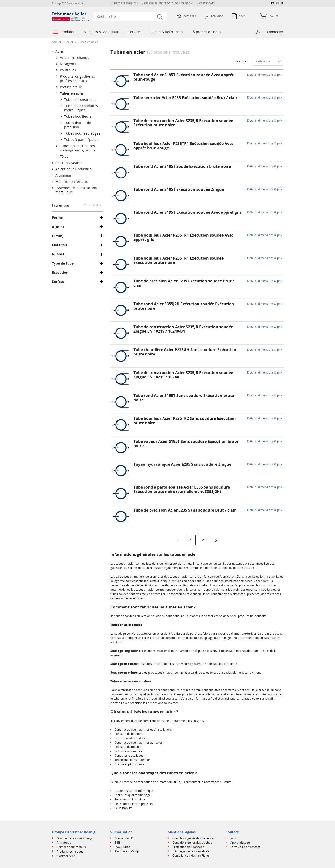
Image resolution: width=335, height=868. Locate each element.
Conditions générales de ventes (194, 838)
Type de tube (63, 263)
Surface (58, 282)
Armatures (64, 843)
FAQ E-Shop (122, 847)
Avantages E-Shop (127, 851)
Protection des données (188, 847)
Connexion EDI (124, 838)
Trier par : (242, 61)
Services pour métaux (71, 847)
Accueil (57, 42)
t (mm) (58, 236)
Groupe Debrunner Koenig (74, 838)
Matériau (59, 245)
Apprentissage (240, 843)
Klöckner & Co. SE (68, 856)
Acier (70, 42)
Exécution (60, 273)
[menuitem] (63, 32)
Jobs (233, 838)
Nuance (58, 254)
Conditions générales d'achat (192, 843)
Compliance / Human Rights (191, 856)
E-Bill (118, 843)
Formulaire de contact (245, 847)
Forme (57, 218)
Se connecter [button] (273, 32)
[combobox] (130, 16)
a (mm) (58, 227)
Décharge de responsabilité (191, 851)
